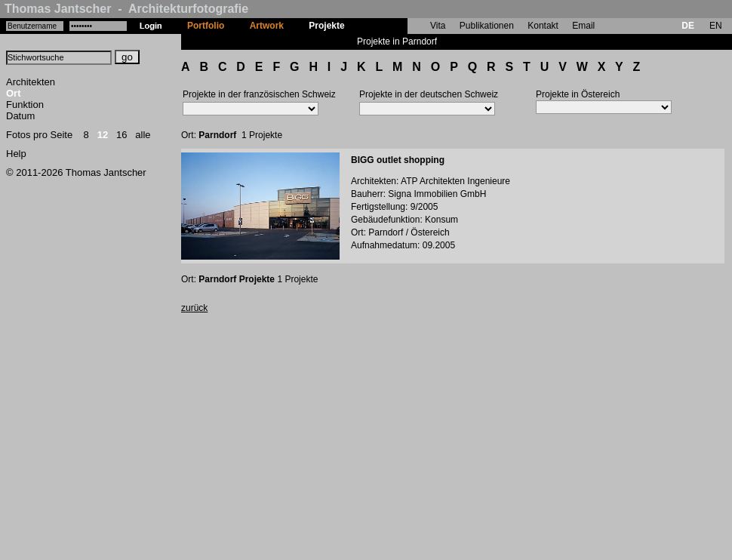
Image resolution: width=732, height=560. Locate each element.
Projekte (326, 26)
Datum (20, 116)
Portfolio (206, 26)
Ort (14, 93)
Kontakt (543, 26)
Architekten (31, 82)
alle (143, 135)
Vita (438, 26)
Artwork (267, 26)
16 (121, 135)
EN (716, 26)
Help (16, 154)
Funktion (25, 105)
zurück (194, 308)
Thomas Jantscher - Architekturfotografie (126, 9)
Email (583, 26)
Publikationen (487, 26)
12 (103, 135)
